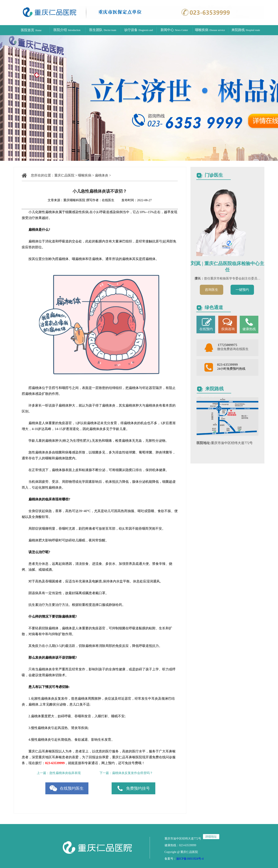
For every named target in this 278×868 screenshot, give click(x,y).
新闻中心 (174, 30)
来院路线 (246, 30)
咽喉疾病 (210, 30)
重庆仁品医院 (64, 175)
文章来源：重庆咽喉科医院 (66, 200)
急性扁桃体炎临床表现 (65, 773)
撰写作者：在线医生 (101, 200)
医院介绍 (67, 30)
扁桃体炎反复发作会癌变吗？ (132, 773)
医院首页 (31, 30)
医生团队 (103, 30)
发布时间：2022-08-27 (133, 200)
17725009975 (227, 345)
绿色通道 (214, 307)
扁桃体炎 (102, 175)
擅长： (199, 278)
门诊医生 (214, 175)
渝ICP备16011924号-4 (190, 859)
